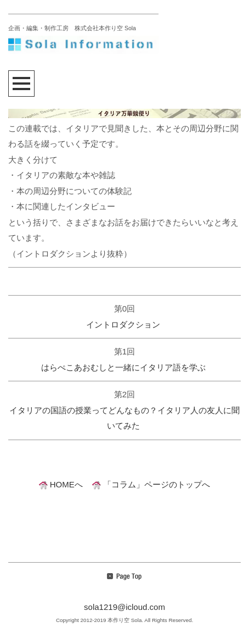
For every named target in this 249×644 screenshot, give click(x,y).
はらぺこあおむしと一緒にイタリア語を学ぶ (123, 367)
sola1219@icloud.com (125, 607)
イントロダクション (123, 324)
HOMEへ (61, 484)
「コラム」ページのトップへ (151, 484)
